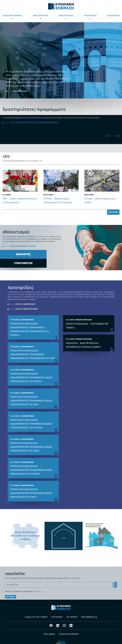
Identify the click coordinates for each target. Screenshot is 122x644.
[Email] (61, 583)
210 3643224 (57, 615)
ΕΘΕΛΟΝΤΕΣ (23, 254)
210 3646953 (72, 615)
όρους (40, 589)
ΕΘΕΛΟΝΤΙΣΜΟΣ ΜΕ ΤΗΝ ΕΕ (23, 246)
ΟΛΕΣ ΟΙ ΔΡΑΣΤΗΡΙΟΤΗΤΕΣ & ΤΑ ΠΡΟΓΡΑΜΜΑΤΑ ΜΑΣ (34, 123)
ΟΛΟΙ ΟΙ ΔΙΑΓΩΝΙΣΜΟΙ (25, 304)
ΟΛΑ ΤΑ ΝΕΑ (113, 212)
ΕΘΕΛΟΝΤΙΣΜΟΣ (66, 16)
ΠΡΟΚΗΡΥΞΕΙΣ (90, 16)
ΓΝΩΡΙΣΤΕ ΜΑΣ (20, 91)
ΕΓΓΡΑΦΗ (11, 595)
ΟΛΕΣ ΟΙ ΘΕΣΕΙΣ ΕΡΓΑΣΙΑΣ (27, 309)
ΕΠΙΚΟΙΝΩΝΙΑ (113, 16)
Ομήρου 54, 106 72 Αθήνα (36, 615)
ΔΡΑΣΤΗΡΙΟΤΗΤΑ (40, 16)
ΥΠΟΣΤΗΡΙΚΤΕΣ (23, 263)
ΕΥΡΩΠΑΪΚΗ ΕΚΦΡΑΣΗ (12, 16)
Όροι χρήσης (49, 632)
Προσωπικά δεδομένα (69, 632)
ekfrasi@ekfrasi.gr (89, 615)
